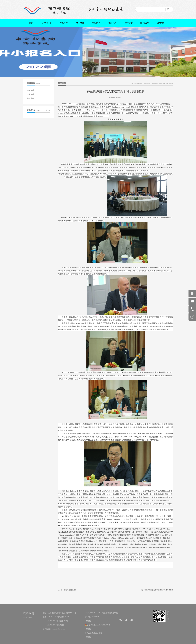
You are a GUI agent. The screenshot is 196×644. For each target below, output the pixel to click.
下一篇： (156, 590)
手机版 (88, 621)
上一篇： (67, 590)
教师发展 (155, 83)
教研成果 (162, 83)
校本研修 (170, 83)
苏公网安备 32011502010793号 (99, 625)
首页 (31, 23)
